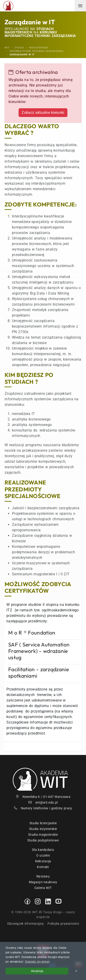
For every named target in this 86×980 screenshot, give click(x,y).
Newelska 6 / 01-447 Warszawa (43, 797)
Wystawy (43, 876)
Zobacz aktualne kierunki (43, 113)
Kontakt (43, 867)
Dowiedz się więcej (37, 962)
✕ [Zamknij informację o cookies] (76, 971)
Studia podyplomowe (43, 840)
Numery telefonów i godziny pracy (43, 808)
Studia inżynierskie (43, 829)
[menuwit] (80, 6)
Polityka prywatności (63, 924)
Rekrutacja (43, 861)
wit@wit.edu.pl (43, 802)
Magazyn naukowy (43, 882)
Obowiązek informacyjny (26, 924)
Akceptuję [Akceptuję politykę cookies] (37, 971)
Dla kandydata (43, 850)
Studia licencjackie (43, 823)
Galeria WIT (43, 888)
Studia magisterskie (43, 835)
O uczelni (43, 855)
